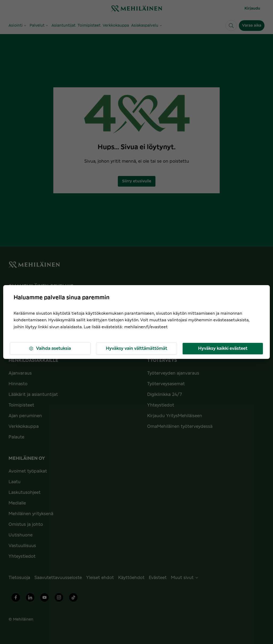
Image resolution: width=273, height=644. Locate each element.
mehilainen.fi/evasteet (146, 327)
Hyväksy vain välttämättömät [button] (136, 348)
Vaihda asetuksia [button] (50, 349)
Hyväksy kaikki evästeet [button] (223, 348)
